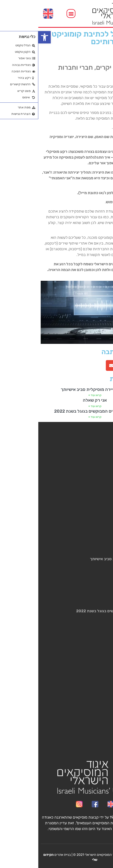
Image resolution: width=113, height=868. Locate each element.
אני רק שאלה (56, 400)
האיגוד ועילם (100, 477)
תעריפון (104, 465)
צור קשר (103, 496)
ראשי (106, 446)
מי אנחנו (103, 453)
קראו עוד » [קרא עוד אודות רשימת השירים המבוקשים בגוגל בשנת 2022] (57, 417)
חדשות (105, 484)
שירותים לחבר (99, 459)
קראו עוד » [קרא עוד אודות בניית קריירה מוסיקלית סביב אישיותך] (57, 395)
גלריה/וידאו (101, 490)
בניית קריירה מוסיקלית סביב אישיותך (56, 389)
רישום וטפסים (99, 471)
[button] (6, 37)
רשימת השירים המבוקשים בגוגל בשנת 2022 (57, 411)
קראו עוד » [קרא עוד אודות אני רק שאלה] (57, 406)
